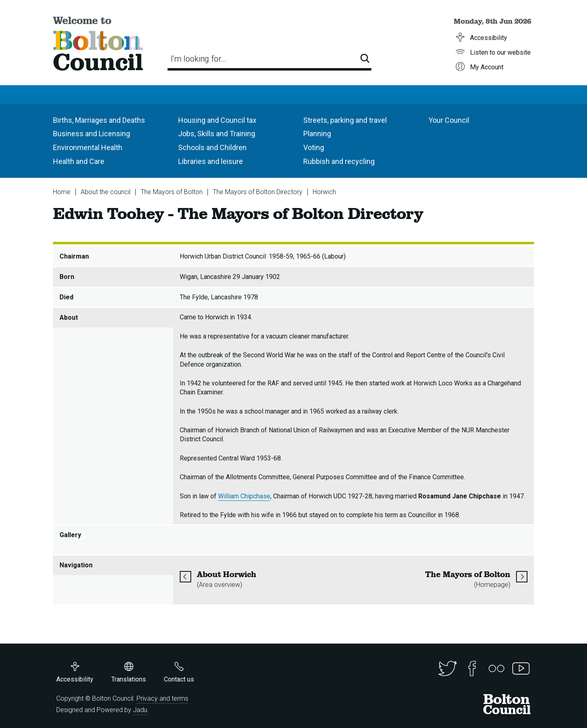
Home (62, 192)
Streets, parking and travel (345, 120)
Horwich (324, 192)
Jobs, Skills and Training (217, 134)
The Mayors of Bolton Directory (258, 192)
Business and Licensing (92, 134)
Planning (317, 134)
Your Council (449, 120)
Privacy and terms (162, 698)
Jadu (140, 710)
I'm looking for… (199, 59)
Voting (314, 147)
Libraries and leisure (211, 161)
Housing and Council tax (217, 120)
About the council (106, 192)
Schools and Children (212, 147)
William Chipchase (244, 496)
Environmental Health (88, 147)
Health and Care (79, 161)
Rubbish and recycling (339, 161)
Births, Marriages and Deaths (99, 120)
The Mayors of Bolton (172, 192)
